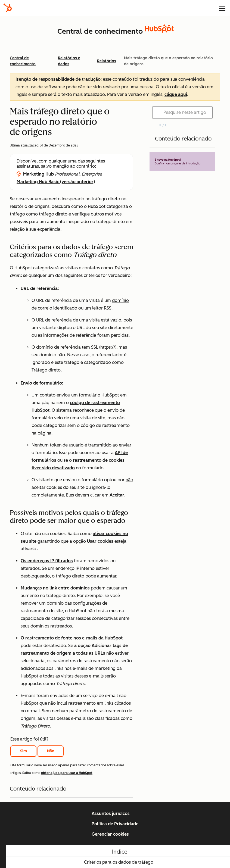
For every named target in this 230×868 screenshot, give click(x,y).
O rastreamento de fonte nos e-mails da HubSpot (72, 638)
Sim (24, 751)
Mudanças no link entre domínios (56, 588)
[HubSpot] (8, 8)
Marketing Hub (38, 174)
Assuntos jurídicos (111, 814)
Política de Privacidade (115, 824)
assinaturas (28, 166)
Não (51, 751)
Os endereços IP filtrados (47, 561)
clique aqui (176, 94)
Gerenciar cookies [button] (110, 834)
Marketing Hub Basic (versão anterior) (56, 182)
